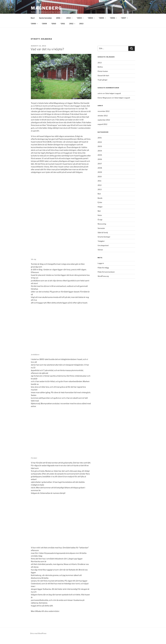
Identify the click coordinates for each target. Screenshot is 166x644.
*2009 (44, 29)
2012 (72, 29)
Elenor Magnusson (104, 103)
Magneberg (46, 8)
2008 (100, 173)
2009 (100, 177)
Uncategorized (103, 251)
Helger (100, 212)
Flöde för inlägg (103, 273)
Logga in (101, 269)
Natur (100, 221)
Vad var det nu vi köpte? (47, 54)
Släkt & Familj (103, 238)
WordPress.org (103, 281)
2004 (100, 156)
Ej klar (100, 208)
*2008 (34, 29)
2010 (100, 182)
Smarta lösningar (104, 242)
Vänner (100, 255)
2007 (100, 169)
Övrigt (100, 225)
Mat (99, 216)
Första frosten (103, 77)
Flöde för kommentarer (106, 277)
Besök (100, 203)
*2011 (63, 29)
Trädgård (101, 246)
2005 (100, 160)
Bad (99, 199)
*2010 (54, 29)
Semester (101, 234)
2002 (70, 23)
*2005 (102, 23)
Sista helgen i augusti (113, 99)
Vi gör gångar (103, 85)
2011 (99, 186)
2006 (100, 165)
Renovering (102, 229)
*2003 (80, 23)
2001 (59, 23)
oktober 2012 (103, 121)
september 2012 (104, 125)
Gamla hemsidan (45, 23)
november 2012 (104, 117)
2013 (81, 29)
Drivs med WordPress (38, 639)
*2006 (113, 23)
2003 (100, 152)
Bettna (100, 72)
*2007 (125, 23)
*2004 (91, 23)
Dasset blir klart (103, 81)
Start (33, 23)
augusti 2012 (102, 130)
